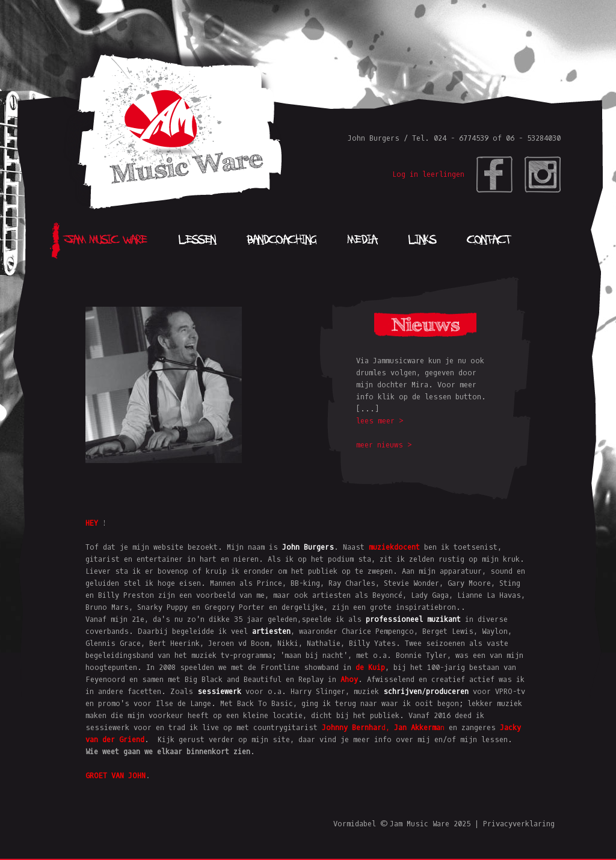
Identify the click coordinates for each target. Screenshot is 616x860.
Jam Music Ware (106, 240)
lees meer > (380, 421)
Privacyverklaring (519, 824)
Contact (489, 240)
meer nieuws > (384, 445)
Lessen (197, 240)
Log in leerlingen (428, 174)
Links (422, 240)
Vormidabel (355, 824)
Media (362, 240)
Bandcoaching (282, 240)
